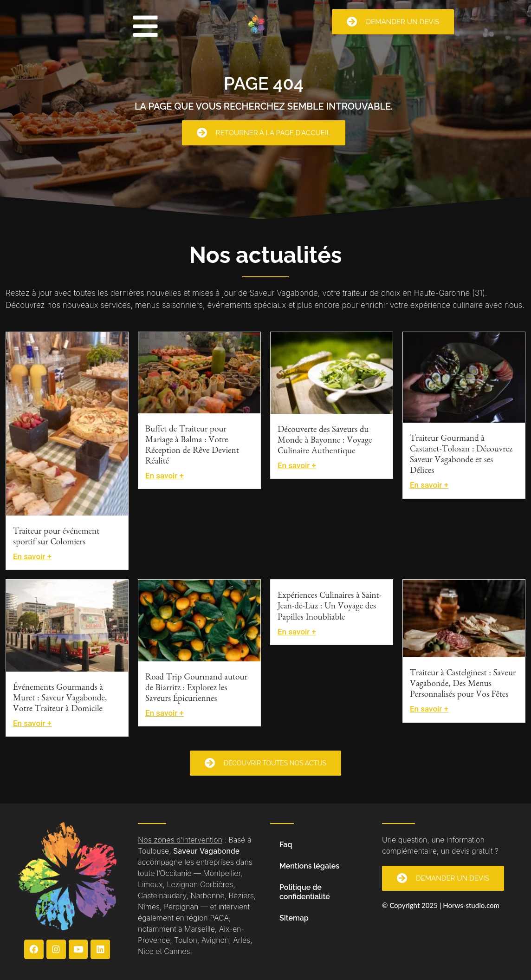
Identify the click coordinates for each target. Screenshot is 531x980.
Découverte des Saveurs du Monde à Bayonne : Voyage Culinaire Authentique (325, 441)
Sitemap (294, 918)
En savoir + (32, 556)
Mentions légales (309, 866)
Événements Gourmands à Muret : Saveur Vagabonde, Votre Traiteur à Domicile (60, 699)
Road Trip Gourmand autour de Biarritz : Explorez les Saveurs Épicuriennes (196, 689)
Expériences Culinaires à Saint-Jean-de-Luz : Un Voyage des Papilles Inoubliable (330, 607)
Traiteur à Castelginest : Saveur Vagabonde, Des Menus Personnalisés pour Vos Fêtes (463, 685)
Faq (286, 845)
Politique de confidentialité (305, 892)
